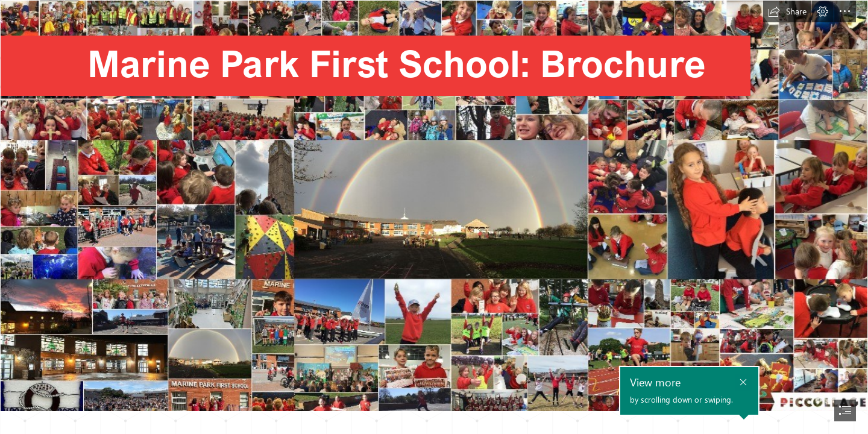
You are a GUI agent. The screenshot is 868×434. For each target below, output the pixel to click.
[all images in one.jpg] (434, 206)
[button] (787, 11)
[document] (434, 217)
